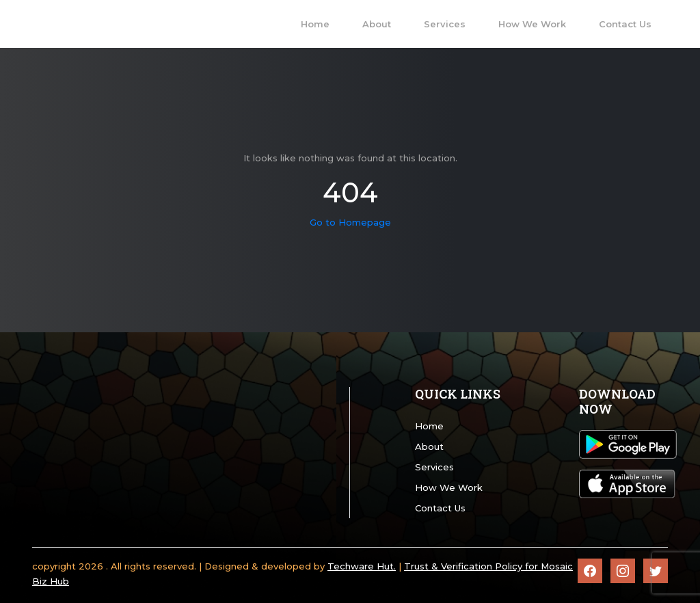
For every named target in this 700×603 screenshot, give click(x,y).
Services (434, 467)
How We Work (449, 487)
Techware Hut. (362, 566)
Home (429, 426)
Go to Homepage (350, 222)
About (429, 446)
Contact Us (440, 508)
